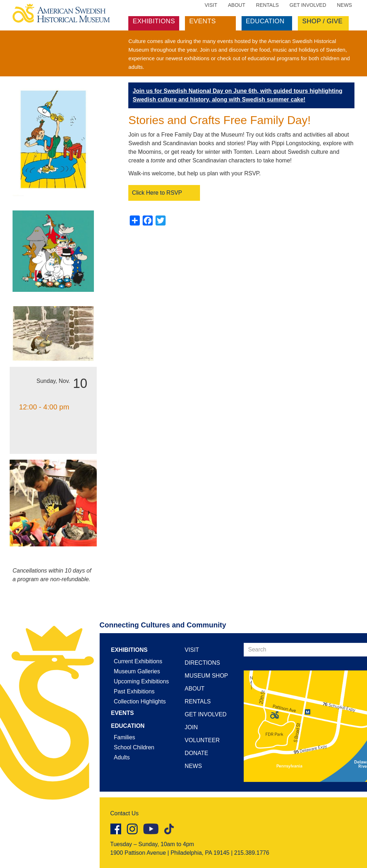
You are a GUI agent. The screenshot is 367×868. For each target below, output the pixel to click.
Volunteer (202, 740)
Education (265, 21)
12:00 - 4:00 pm (44, 407)
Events (202, 21)
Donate (196, 753)
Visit (211, 5)
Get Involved (308, 5)
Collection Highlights (140, 701)
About (237, 5)
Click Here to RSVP (157, 193)
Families (125, 737)
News (344, 5)
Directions (202, 663)
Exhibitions (154, 21)
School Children (134, 747)
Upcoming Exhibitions (142, 681)
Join (191, 727)
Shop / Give (322, 21)
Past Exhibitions (134, 691)
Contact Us (125, 813)
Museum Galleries (137, 671)
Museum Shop (206, 676)
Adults (122, 757)
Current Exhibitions (138, 661)
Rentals (267, 5)
